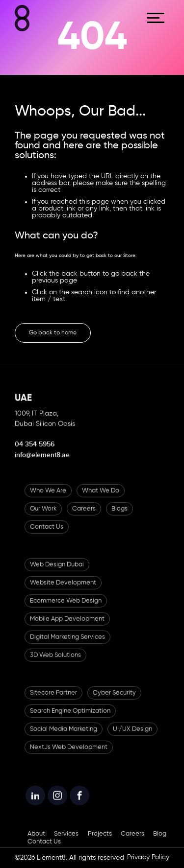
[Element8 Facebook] (79, 802)
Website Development (63, 589)
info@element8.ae (42, 461)
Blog (160, 840)
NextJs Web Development (69, 754)
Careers (84, 515)
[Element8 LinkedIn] (35, 802)
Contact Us (47, 533)
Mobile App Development (67, 625)
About (36, 840)
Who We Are (48, 497)
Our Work (43, 515)
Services (66, 840)
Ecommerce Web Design (66, 607)
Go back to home (53, 333)
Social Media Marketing (64, 736)
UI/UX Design (132, 736)
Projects (100, 840)
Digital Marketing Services (67, 644)
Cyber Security (114, 699)
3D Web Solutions (55, 662)
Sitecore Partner (53, 699)
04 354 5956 (35, 451)
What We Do (101, 497)
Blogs (119, 515)
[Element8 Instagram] (57, 802)
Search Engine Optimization (70, 717)
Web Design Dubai (57, 571)
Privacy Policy (148, 857)
